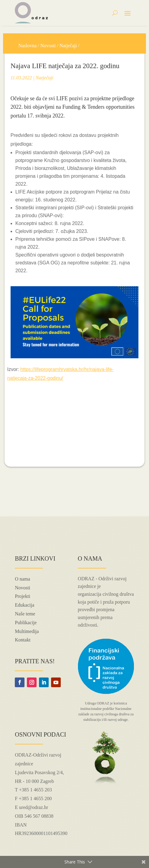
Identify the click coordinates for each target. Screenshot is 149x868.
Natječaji (68, 46)
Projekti (23, 596)
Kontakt (23, 640)
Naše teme (25, 614)
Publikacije (26, 623)
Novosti (48, 46)
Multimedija (27, 631)
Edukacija (24, 605)
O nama (22, 579)
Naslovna (28, 46)
